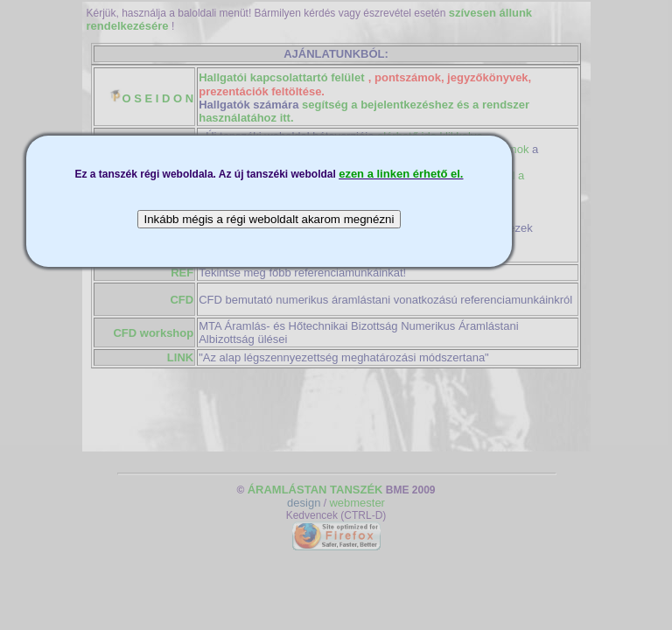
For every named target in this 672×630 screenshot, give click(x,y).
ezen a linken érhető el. (401, 174)
